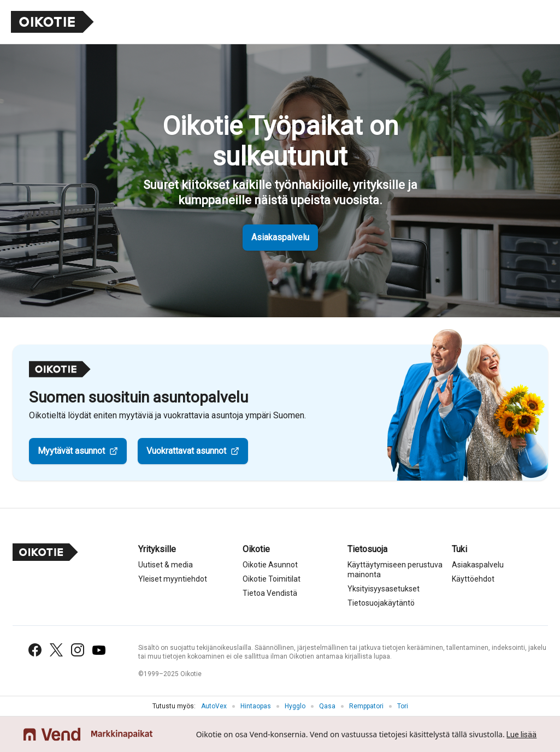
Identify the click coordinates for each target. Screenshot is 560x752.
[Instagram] (78, 650)
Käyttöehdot (473, 579)
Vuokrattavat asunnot (186, 451)
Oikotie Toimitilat (272, 579)
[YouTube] (99, 650)
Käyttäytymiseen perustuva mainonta (395, 570)
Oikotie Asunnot (270, 565)
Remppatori (366, 706)
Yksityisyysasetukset (384, 589)
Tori (403, 706)
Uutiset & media (166, 565)
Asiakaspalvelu (280, 237)
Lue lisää (521, 735)
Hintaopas (256, 706)
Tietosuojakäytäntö (381, 603)
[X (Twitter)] (56, 650)
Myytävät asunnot (71, 451)
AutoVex (214, 706)
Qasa (327, 706)
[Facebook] (35, 650)
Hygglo (295, 706)
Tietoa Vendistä (270, 593)
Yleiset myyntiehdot (173, 579)
